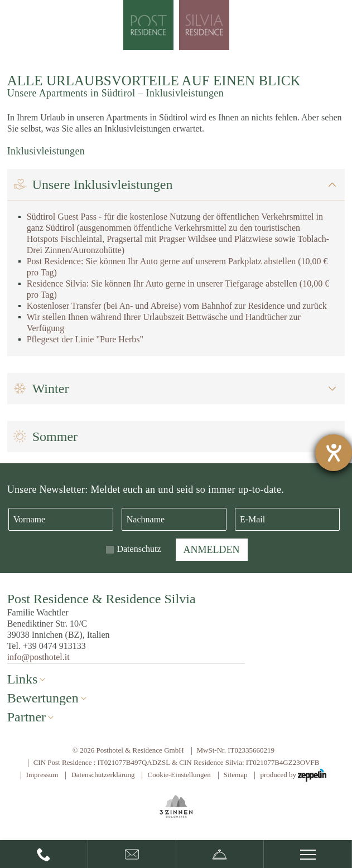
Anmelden (212, 550)
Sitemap (236, 775)
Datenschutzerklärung (103, 775)
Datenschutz (139, 549)
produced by (293, 775)
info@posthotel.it (38, 657)
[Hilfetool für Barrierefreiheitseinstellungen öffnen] (334, 453)
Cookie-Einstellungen (179, 775)
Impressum (42, 775)
